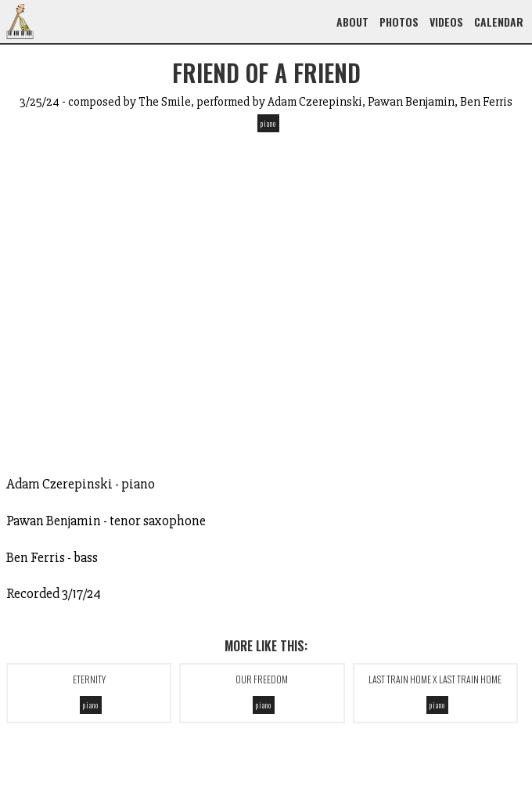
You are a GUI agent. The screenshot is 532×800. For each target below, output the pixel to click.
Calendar (499, 22)
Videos (446, 22)
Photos (399, 22)
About (352, 22)
